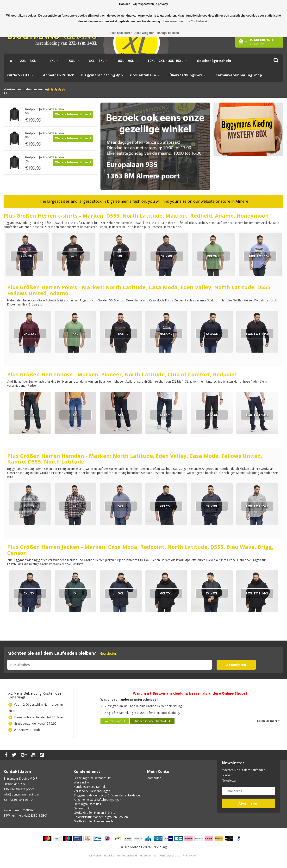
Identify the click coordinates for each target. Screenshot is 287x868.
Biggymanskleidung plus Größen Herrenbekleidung (109, 795)
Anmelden (154, 778)
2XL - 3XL (31, 61)
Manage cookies (168, 33)
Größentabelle (146, 75)
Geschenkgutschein (214, 61)
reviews (193, 855)
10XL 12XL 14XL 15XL (168, 61)
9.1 (5, 93)
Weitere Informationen (73, 114)
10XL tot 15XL (260, 256)
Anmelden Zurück (59, 75)
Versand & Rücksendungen (92, 791)
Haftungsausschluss (87, 804)
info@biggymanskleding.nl (22, 794)
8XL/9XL (213, 256)
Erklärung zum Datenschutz (92, 778)
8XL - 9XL (129, 61)
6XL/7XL (167, 256)
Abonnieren (236, 665)
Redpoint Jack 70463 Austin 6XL (45, 135)
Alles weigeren (144, 33)
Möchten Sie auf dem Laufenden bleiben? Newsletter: (244, 775)
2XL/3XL (27, 256)
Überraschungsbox (189, 75)
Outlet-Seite (22, 75)
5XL (75, 61)
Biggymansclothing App (102, 75)
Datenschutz (82, 808)
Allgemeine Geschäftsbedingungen (97, 800)
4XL (56, 61)
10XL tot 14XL (257, 334)
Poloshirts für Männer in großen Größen (101, 817)
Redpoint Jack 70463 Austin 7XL (45, 159)
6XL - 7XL (100, 61)
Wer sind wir (115, 721)
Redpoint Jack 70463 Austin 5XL (45, 111)
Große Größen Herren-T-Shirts (94, 813)
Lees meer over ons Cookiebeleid (186, 21)
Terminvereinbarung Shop (239, 75)
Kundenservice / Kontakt (152, 721)
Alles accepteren (121, 33)
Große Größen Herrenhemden (94, 821)
